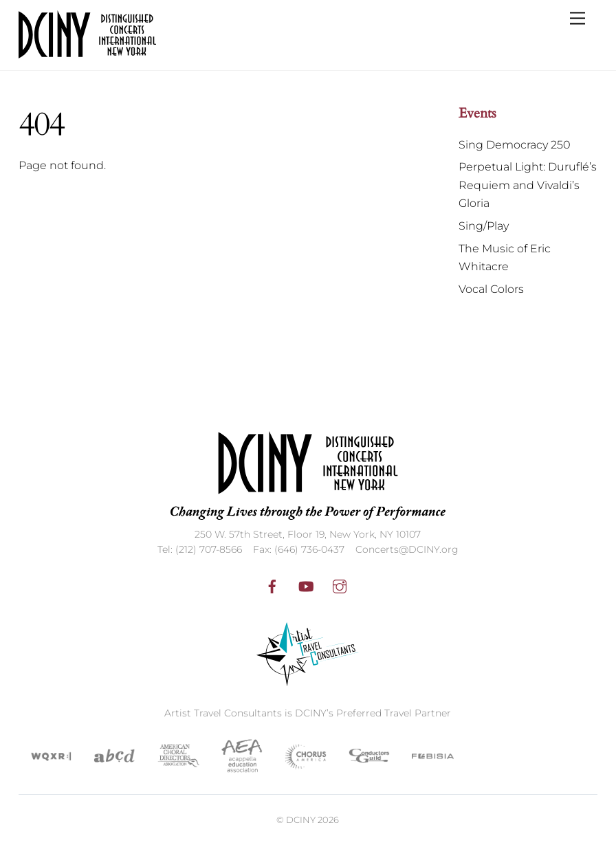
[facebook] (272, 585)
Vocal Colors (491, 289)
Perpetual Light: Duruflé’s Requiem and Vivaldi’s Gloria (528, 185)
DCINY (301, 820)
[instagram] (340, 585)
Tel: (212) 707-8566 (200, 549)
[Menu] (577, 19)
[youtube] (306, 585)
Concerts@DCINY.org (407, 549)
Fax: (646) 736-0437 (299, 549)
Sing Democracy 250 (515, 145)
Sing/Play (484, 226)
